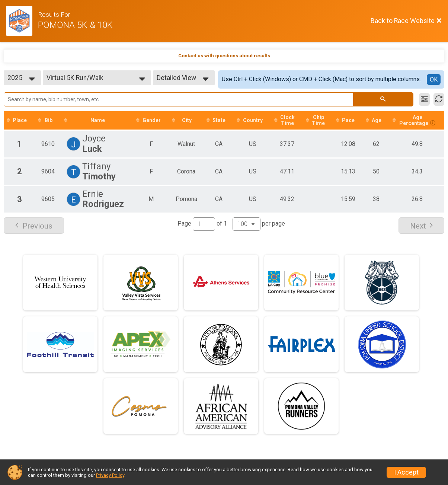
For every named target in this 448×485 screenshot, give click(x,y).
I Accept (406, 472)
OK (434, 79)
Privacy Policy (110, 475)
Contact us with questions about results (224, 56)
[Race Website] (22, 21)
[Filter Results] (424, 99)
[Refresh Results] (439, 99)
